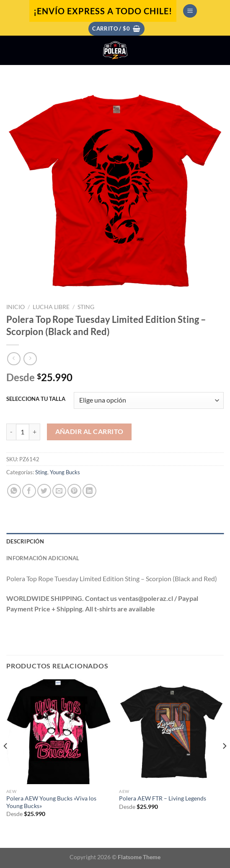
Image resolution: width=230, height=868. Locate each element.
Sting (86, 307)
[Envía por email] (59, 491)
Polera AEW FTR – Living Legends (163, 798)
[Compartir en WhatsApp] (14, 491)
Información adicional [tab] (43, 558)
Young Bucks (65, 472)
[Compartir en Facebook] (29, 491)
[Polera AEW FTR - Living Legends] (171, 732)
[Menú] (190, 11)
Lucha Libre (51, 307)
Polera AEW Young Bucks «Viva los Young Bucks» (51, 802)
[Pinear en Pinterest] (74, 491)
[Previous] (6, 763)
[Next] (224, 763)
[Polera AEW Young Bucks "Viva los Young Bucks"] (59, 732)
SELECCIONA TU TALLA (36, 399)
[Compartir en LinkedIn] (89, 491)
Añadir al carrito (89, 431)
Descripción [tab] (25, 541)
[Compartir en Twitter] (44, 491)
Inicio (16, 307)
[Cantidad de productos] (23, 432)
